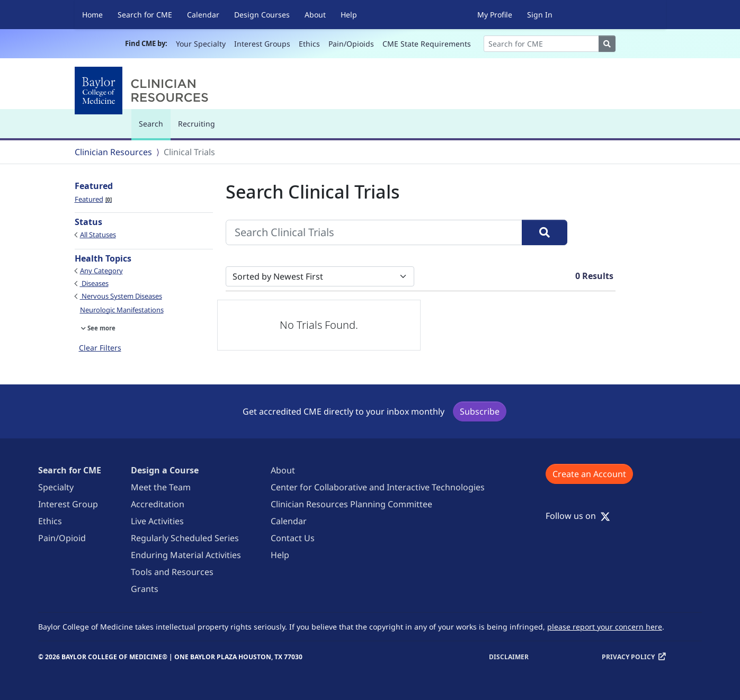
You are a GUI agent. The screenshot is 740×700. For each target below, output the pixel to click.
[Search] (541, 44)
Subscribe (480, 411)
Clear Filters (100, 348)
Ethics (309, 44)
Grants (145, 589)
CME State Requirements (427, 44)
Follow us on (578, 516)
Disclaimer (509, 657)
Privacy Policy (628, 657)
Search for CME (145, 15)
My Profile (495, 15)
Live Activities (157, 521)
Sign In (540, 15)
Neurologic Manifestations (122, 310)
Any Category (101, 271)
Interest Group (68, 504)
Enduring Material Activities (186, 555)
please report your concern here (605, 627)
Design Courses (262, 15)
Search (154, 128)
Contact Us (293, 538)
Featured (93, 199)
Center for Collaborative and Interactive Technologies (378, 487)
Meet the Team (161, 487)
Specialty (56, 487)
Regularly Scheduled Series (185, 538)
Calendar (203, 15)
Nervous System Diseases (121, 296)
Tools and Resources (172, 572)
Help (349, 15)
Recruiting (197, 124)
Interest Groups (262, 44)
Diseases (94, 283)
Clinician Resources (113, 152)
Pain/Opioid (62, 538)
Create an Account (589, 474)
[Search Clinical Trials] (374, 232)
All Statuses (98, 235)
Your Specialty (201, 44)
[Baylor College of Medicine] (144, 91)
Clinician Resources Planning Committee (351, 504)
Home (92, 15)
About (315, 15)
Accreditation (158, 504)
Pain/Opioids (351, 44)
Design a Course (165, 470)
